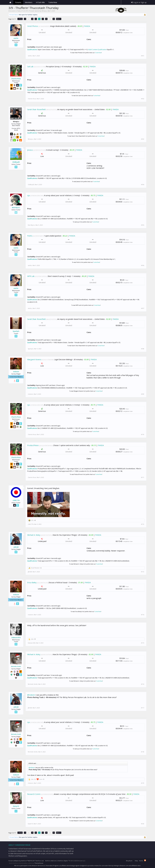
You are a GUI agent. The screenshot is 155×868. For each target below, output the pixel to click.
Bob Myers (16, 207)
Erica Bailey (32, 582)
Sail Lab (30, 66)
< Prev (20, 19)
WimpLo (44, 11)
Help (136, 861)
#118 (143, 752)
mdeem (16, 372)
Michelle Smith (16, 666)
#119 (143, 783)
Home (10, 2)
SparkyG (16, 331)
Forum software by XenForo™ (26, 861)
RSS (145, 860)
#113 (143, 572)
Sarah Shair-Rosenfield (36, 109)
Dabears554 (16, 637)
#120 (143, 824)
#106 (143, 265)
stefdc (16, 38)
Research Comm (34, 794)
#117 (143, 708)
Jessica (30, 150)
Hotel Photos (33, 26)
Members (29, 2)
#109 (143, 394)
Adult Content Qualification (97, 50)
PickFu (30, 236)
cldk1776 (16, 500)
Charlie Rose (16, 79)
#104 (143, 185)
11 (54, 19)
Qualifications (32, 50)
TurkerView (98, 53)
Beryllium (129, 861)
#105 (143, 225)
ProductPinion (33, 445)
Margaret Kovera (34, 359)
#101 (143, 56)
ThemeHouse (39, 863)
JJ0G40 (16, 547)
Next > (59, 19)
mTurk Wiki (40, 2)
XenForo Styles (63, 861)
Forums (18, 2)
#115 (143, 643)
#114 (143, 615)
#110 (143, 434)
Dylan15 (16, 806)
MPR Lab (31, 276)
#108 (143, 349)
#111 (143, 477)
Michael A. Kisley (34, 535)
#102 (143, 99)
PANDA (87, 26)
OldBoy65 (16, 162)
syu (29, 195)
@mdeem (31, 695)
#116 (143, 684)
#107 (143, 308)
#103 (143, 139)
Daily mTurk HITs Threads (26, 11)
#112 (143, 524)
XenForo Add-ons (51, 861)
